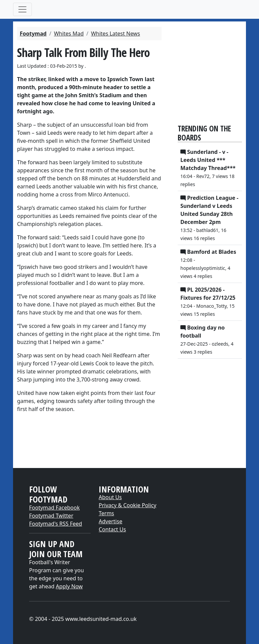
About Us (110, 497)
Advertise (110, 521)
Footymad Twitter (51, 516)
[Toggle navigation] (22, 9)
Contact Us (112, 529)
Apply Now (69, 586)
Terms (106, 513)
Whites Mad (69, 34)
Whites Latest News (115, 34)
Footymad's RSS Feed (56, 524)
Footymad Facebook (54, 508)
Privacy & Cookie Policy (127, 505)
